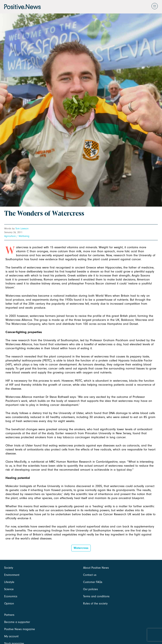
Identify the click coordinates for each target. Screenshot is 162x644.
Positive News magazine (20, 629)
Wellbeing (24, 236)
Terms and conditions (96, 596)
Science (9, 589)
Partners (9, 615)
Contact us (90, 575)
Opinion (9, 604)
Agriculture (10, 236)
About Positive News (96, 568)
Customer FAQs (93, 582)
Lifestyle (9, 582)
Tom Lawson (22, 228)
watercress (81, 548)
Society (9, 568)
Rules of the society (95, 604)
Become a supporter (17, 622)
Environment (12, 575)
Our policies (90, 589)
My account (11, 636)
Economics (11, 596)
